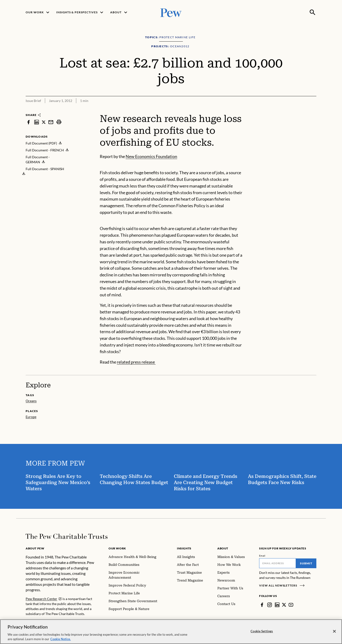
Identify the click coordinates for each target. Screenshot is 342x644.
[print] (59, 122)
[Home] (67, 536)
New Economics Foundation (151, 156)
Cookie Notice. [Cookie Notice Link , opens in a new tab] (61, 640)
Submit (306, 563)
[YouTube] (291, 605)
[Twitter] (284, 605)
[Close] (334, 632)
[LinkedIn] (277, 605)
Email (262, 556)
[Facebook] (262, 605)
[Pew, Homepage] (171, 12)
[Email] (278, 563)
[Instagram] (270, 605)
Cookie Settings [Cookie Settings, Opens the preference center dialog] (262, 632)
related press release (136, 362)
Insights (184, 548)
